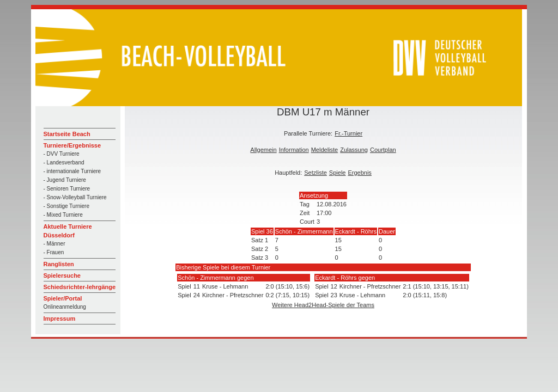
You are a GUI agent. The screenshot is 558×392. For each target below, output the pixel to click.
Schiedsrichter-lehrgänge (80, 287)
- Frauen (54, 252)
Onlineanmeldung (65, 307)
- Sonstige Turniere (67, 206)
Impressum (60, 318)
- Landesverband (64, 163)
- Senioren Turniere (67, 189)
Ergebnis (359, 173)
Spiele (338, 173)
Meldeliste (325, 150)
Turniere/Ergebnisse (72, 145)
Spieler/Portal (63, 298)
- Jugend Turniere (65, 180)
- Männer (54, 244)
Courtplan (383, 150)
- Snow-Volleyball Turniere (75, 197)
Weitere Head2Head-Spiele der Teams (323, 305)
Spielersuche (62, 275)
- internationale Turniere (72, 171)
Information (294, 150)
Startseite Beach (67, 134)
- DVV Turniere (62, 154)
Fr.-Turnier (348, 133)
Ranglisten (59, 264)
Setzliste (316, 173)
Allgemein (263, 150)
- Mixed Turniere (63, 215)
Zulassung (354, 150)
